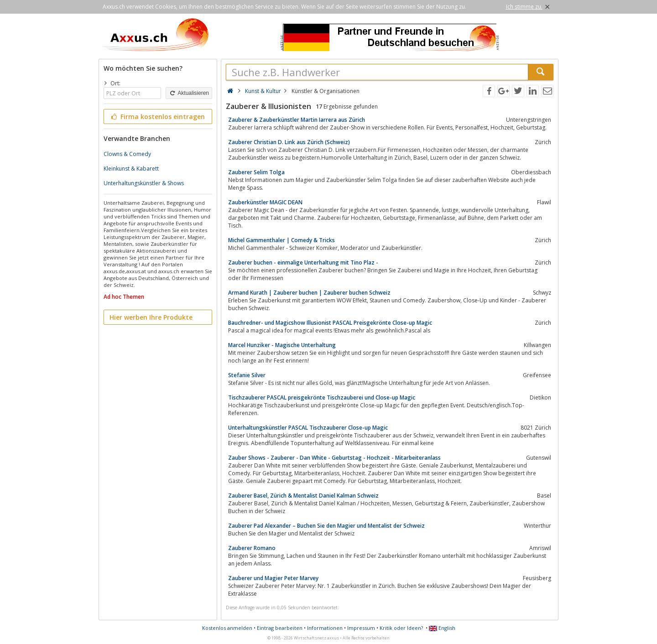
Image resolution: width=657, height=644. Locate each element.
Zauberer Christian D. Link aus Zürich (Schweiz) (289, 142)
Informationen (325, 628)
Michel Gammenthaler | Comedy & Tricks (282, 240)
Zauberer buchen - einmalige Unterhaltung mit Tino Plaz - (303, 262)
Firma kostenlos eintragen (157, 117)
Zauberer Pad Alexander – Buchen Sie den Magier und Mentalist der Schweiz (326, 526)
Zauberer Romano (252, 548)
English (442, 628)
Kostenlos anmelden (227, 628)
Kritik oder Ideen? (401, 628)
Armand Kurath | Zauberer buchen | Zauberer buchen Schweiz (309, 293)
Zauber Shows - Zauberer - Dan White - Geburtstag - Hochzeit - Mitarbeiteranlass (334, 458)
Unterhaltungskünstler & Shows (144, 183)
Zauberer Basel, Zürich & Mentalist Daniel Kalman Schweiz (303, 496)
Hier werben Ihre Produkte (151, 317)
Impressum (361, 628)
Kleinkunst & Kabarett (131, 169)
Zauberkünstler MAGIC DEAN (265, 202)
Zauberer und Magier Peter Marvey (273, 578)
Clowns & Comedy (127, 154)
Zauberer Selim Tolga (256, 172)
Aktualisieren (189, 93)
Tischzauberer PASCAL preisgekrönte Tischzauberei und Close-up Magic (322, 397)
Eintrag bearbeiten (280, 628)
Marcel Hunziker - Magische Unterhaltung (282, 345)
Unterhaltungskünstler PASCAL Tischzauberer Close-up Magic (308, 428)
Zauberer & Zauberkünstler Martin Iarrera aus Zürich (297, 120)
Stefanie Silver (247, 375)
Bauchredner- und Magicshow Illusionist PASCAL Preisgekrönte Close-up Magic (330, 323)
